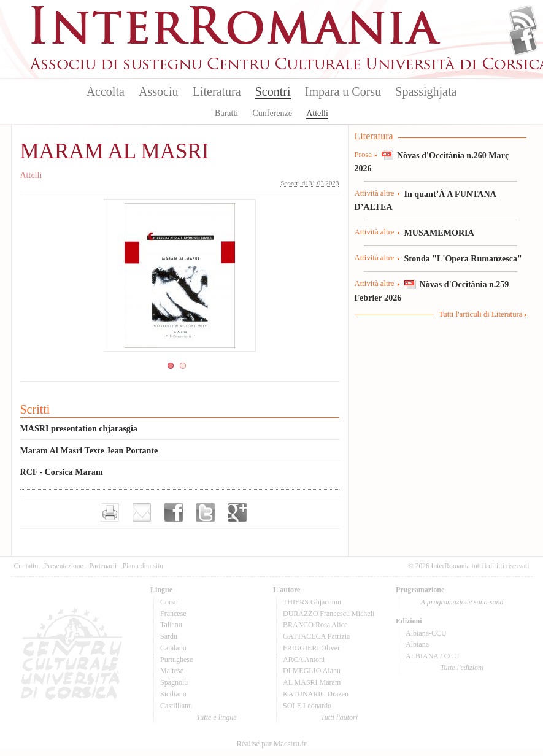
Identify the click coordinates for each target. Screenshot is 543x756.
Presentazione (64, 566)
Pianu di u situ (143, 566)
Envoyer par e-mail (142, 512)
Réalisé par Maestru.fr (271, 744)
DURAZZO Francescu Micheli (329, 614)
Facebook (523, 40)
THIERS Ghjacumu (312, 602)
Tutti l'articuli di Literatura (481, 314)
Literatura (217, 91)
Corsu (169, 602)
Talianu (171, 625)
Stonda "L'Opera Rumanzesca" (463, 258)
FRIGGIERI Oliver (311, 648)
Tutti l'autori (339, 717)
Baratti (226, 113)
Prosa (363, 155)
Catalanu (173, 648)
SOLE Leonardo (307, 706)
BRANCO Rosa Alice (315, 625)
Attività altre (375, 193)
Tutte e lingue (216, 717)
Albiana (417, 644)
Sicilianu (173, 694)
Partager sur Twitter (206, 512)
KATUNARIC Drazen (316, 694)
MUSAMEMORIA (439, 233)
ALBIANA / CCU (432, 656)
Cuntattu (26, 566)
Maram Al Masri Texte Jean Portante (89, 450)
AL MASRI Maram (312, 682)
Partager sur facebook (174, 512)
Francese (173, 614)
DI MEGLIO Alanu (312, 671)
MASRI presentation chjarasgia (79, 428)
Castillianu (176, 706)
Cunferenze (272, 113)
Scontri (273, 91)
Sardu (169, 636)
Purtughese (176, 660)
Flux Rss (523, 20)
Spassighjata (426, 91)
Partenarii (103, 566)
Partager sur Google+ (237, 512)
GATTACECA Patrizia (316, 636)
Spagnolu (174, 682)
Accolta (106, 91)
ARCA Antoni (304, 660)
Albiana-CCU (426, 633)
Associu (158, 91)
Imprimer (110, 512)
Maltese (172, 671)
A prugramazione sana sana (462, 602)
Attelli (317, 113)
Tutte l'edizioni (462, 668)
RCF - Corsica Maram (62, 472)
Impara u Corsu (343, 91)
